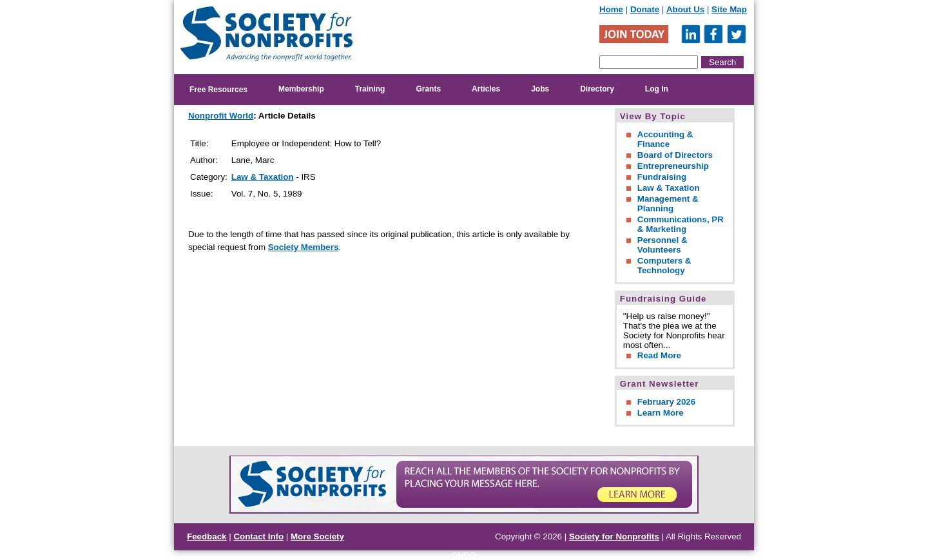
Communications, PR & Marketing (681, 224)
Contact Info (258, 536)
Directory (597, 89)
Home (611, 9)
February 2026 (666, 402)
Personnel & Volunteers (662, 245)
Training (370, 89)
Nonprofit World (221, 116)
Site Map (729, 9)
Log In (657, 89)
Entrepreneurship (673, 166)
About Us (685, 9)
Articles (486, 89)
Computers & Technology (664, 266)
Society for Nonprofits (614, 536)
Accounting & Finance (665, 139)
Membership (301, 89)
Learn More (661, 413)
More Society (317, 536)
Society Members (304, 247)
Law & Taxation (263, 177)
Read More (659, 355)
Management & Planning (668, 204)
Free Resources (218, 90)
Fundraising (662, 177)
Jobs (540, 89)
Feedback (207, 536)
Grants (428, 89)
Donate (645, 9)
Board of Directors (675, 155)
